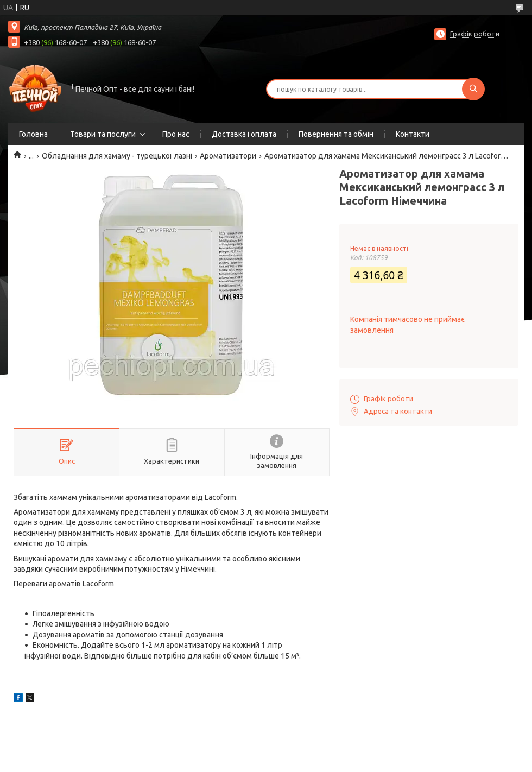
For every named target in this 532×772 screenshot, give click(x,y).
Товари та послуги (103, 134)
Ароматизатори (228, 156)
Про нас (176, 134)
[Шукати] (473, 89)
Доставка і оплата (244, 134)
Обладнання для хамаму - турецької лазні (117, 156)
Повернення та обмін (336, 134)
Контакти (413, 134)
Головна (33, 134)
